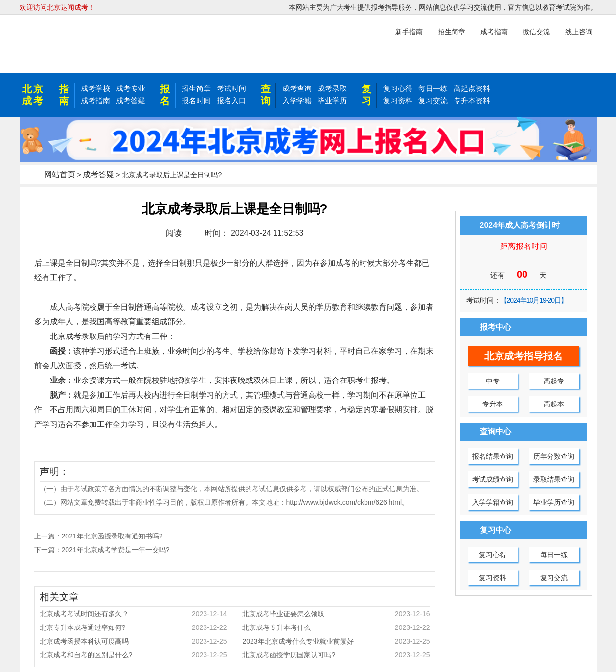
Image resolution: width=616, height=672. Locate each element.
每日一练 (433, 88)
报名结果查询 (493, 456)
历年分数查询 (554, 456)
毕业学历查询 (554, 502)
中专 (493, 381)
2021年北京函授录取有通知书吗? (112, 536)
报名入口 (231, 101)
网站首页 (60, 174)
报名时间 (196, 101)
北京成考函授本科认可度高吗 (133, 641)
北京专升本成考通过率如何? (133, 627)
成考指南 (95, 101)
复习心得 (398, 88)
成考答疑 (131, 101)
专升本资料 (472, 101)
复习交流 (433, 101)
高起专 (554, 381)
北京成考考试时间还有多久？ (133, 614)
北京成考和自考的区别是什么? (133, 655)
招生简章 (196, 88)
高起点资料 (472, 88)
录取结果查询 (554, 479)
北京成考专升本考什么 (336, 627)
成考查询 (297, 88)
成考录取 (332, 88)
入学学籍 (297, 101)
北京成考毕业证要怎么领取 (336, 614)
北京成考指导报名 (524, 356)
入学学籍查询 (493, 502)
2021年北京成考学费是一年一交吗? (116, 550)
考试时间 (231, 88)
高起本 (554, 404)
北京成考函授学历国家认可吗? (336, 655)
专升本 (493, 404)
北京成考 (33, 95)
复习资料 (398, 101)
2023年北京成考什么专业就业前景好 (336, 641)
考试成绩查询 (493, 479)
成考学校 (95, 88)
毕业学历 (332, 101)
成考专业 (131, 88)
